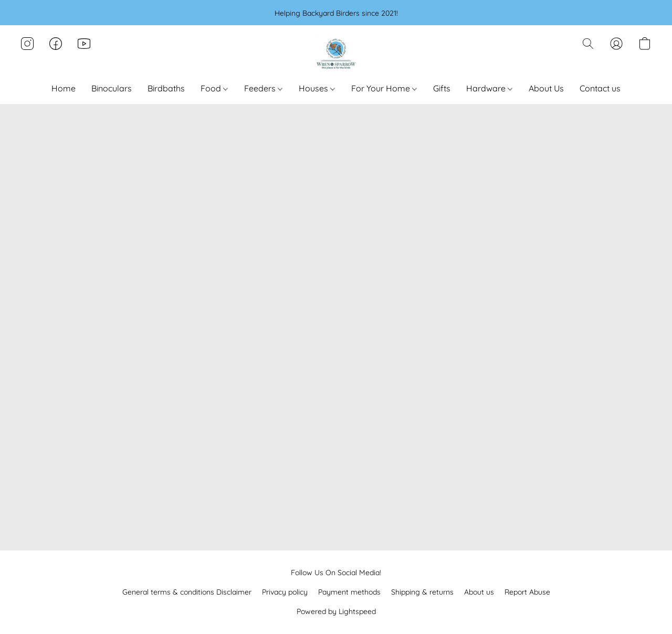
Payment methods (349, 592)
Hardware (489, 88)
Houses (317, 88)
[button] (336, 54)
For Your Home (384, 88)
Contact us (600, 88)
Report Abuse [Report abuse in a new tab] (527, 592)
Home (64, 88)
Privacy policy (285, 592)
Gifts (442, 88)
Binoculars (112, 88)
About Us (546, 88)
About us (479, 592)
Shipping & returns (422, 592)
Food (214, 88)
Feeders (263, 88)
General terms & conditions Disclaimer (187, 592)
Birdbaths (166, 88)
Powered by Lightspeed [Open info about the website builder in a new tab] (336, 611)
